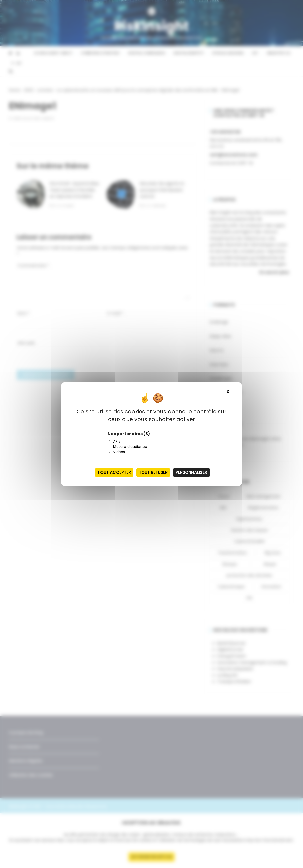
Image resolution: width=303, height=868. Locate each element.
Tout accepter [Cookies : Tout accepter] (114, 472)
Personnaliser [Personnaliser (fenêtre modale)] (191, 472)
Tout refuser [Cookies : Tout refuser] (153, 472)
